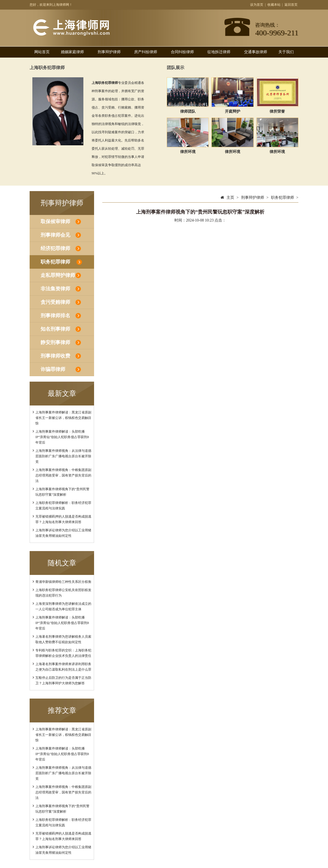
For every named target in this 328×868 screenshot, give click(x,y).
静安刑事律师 (55, 342)
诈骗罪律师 (53, 369)
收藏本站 (274, 5)
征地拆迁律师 (219, 52)
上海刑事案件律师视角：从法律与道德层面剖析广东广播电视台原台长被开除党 (63, 456)
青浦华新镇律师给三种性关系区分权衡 (63, 582)
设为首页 (257, 5)
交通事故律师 (256, 52)
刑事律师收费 (55, 356)
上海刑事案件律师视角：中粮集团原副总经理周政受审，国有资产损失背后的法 (63, 475)
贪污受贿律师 (55, 302)
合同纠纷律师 (182, 52)
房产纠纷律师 (146, 52)
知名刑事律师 (55, 329)
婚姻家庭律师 (72, 52)
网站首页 (42, 52)
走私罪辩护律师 (58, 275)
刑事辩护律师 (109, 52)
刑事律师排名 (55, 316)
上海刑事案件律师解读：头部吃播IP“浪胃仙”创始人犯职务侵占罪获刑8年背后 (62, 437)
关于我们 (286, 52)
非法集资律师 (55, 289)
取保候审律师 (55, 222)
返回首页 (291, 5)
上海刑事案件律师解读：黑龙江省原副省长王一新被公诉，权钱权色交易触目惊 (63, 418)
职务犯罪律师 (55, 262)
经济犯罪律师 (55, 248)
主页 (230, 198)
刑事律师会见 (55, 235)
